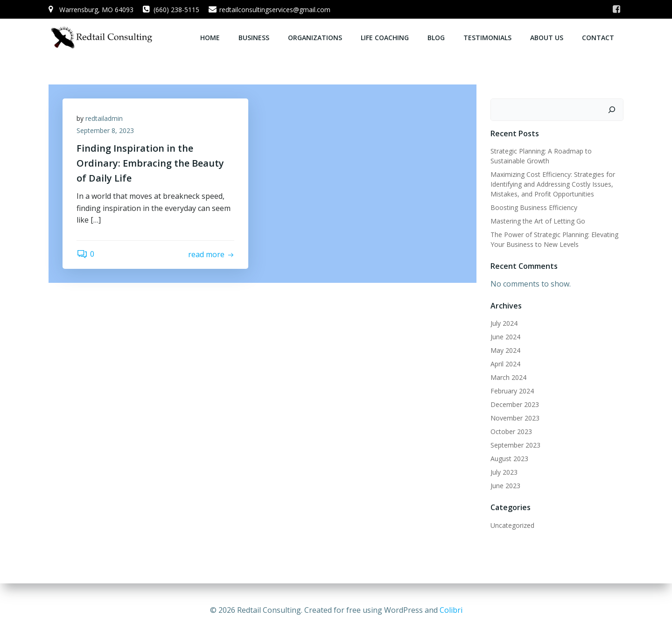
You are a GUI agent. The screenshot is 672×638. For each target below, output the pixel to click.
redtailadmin (104, 118)
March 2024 (508, 377)
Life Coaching (385, 38)
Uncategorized (512, 525)
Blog (436, 38)
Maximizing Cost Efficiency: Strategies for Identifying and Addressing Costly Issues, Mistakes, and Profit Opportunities (553, 184)
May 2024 (505, 350)
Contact (598, 38)
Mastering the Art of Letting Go (538, 221)
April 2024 (505, 364)
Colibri (451, 610)
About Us (547, 38)
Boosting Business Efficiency (534, 207)
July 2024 (504, 323)
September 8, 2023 (105, 130)
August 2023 (509, 459)
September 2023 (515, 445)
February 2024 (512, 391)
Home (210, 38)
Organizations (315, 38)
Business (254, 38)
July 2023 (504, 472)
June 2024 (505, 337)
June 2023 (505, 486)
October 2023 (511, 431)
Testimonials (487, 38)
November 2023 (515, 418)
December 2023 (515, 404)
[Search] (612, 110)
